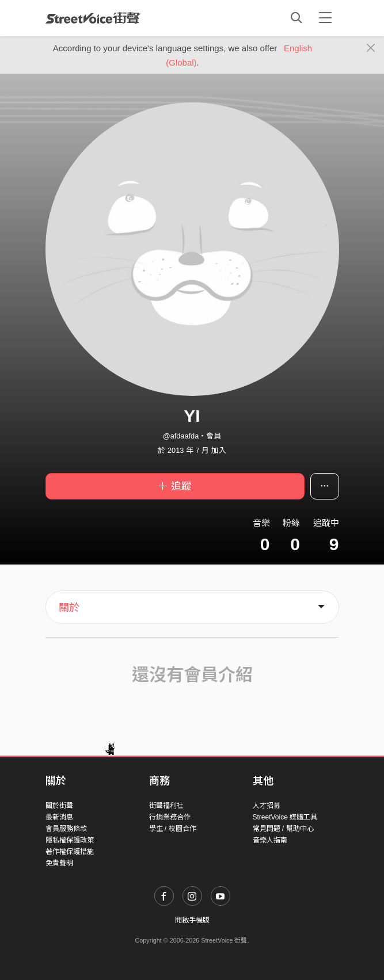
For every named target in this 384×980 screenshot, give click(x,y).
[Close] (371, 48)
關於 (69, 608)
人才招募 (267, 806)
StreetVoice (93, 18)
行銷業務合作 (170, 817)
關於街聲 (59, 806)
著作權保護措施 (70, 852)
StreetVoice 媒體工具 (285, 817)
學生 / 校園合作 (173, 829)
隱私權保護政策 (70, 840)
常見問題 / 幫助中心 (283, 829)
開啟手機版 (192, 920)
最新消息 (59, 817)
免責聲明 (59, 863)
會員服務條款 (66, 829)
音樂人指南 (270, 840)
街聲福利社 (166, 806)
